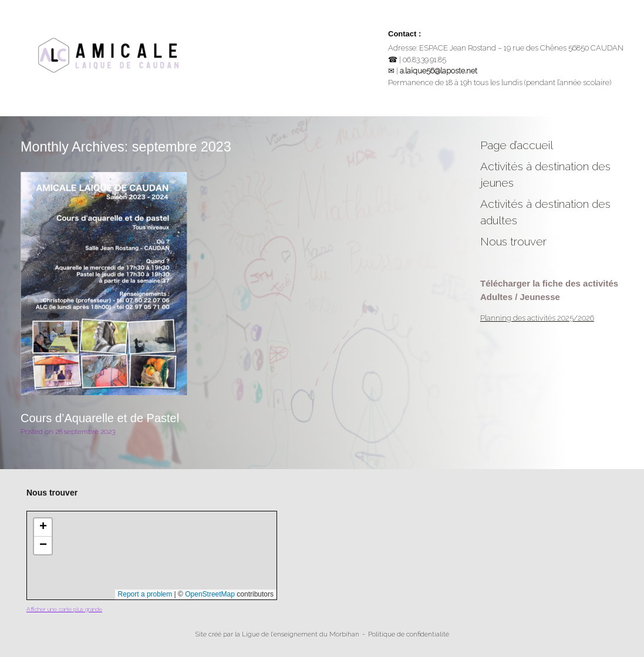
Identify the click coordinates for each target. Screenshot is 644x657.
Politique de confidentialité (409, 634)
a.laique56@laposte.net (439, 71)
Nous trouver (513, 241)
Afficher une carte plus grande (64, 609)
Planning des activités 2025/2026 (537, 318)
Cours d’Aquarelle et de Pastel (100, 418)
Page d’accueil (517, 145)
